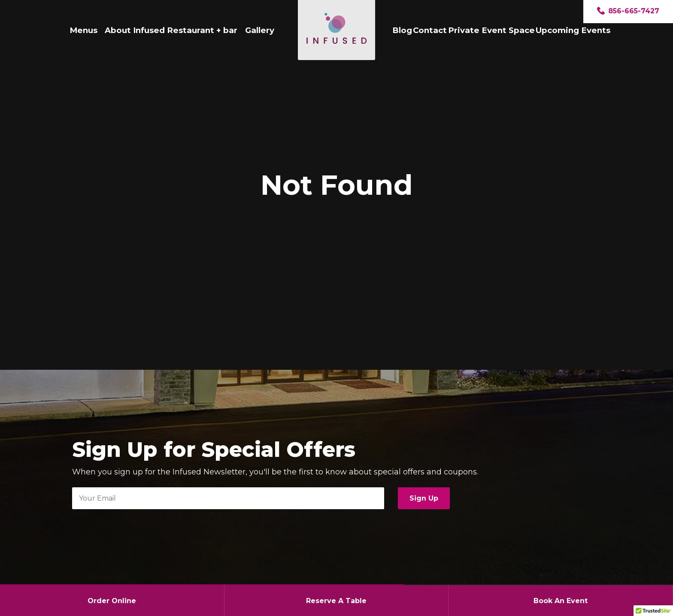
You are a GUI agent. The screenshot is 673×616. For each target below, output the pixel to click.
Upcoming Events (573, 30)
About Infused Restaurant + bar (171, 30)
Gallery (260, 30)
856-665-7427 (628, 12)
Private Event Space (491, 30)
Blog (402, 30)
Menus (83, 30)
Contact (430, 30)
